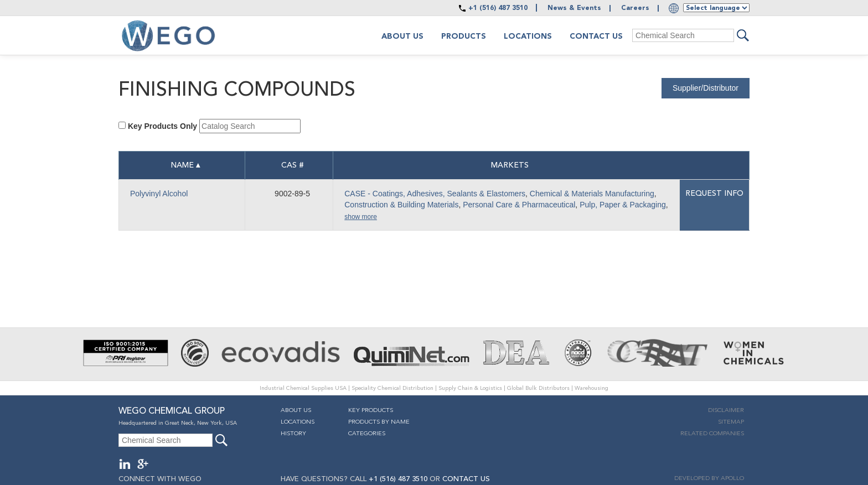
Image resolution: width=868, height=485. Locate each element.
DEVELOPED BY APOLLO (709, 479)
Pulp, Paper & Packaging (623, 205)
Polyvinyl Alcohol (159, 194)
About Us (296, 411)
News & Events (574, 8)
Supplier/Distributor (706, 88)
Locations (528, 36)
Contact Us (596, 36)
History (293, 434)
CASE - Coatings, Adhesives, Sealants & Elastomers (435, 194)
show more (361, 217)
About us (402, 36)
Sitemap (731, 422)
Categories (367, 434)
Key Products (371, 411)
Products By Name (379, 422)
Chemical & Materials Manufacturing (592, 194)
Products (464, 36)
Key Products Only (162, 126)
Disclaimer (726, 411)
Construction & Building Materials (401, 205)
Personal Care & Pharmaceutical (519, 205)
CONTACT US (466, 479)
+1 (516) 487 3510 (498, 8)
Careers (635, 8)
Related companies (712, 434)
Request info (714, 194)
